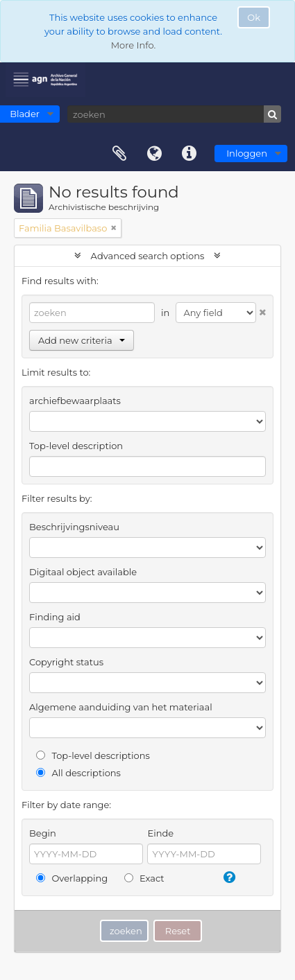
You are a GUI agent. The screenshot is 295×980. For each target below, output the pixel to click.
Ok (254, 17)
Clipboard (119, 154)
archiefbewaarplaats (75, 401)
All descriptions (78, 773)
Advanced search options (147, 256)
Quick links (189, 154)
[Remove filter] (114, 228)
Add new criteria (82, 340)
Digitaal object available (83, 572)
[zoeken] (174, 114)
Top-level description (76, 446)
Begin (43, 833)
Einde (160, 833)
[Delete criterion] (261, 309)
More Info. (134, 45)
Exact (144, 878)
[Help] (228, 877)
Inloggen (247, 153)
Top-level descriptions (93, 755)
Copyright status (66, 662)
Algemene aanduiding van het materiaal (121, 707)
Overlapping (72, 878)
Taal (154, 154)
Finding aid (55, 617)
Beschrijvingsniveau (74, 527)
